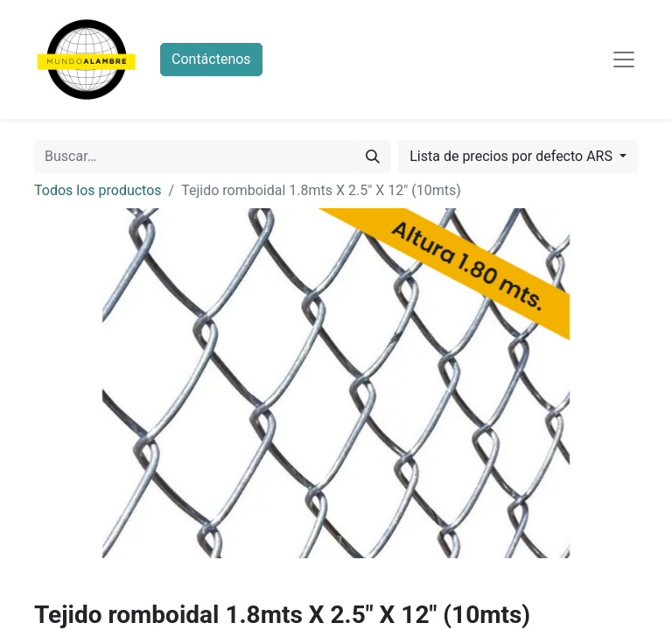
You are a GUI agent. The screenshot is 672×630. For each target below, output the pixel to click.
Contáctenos (211, 59)
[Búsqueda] (373, 157)
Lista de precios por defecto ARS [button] (513, 156)
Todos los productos (98, 190)
